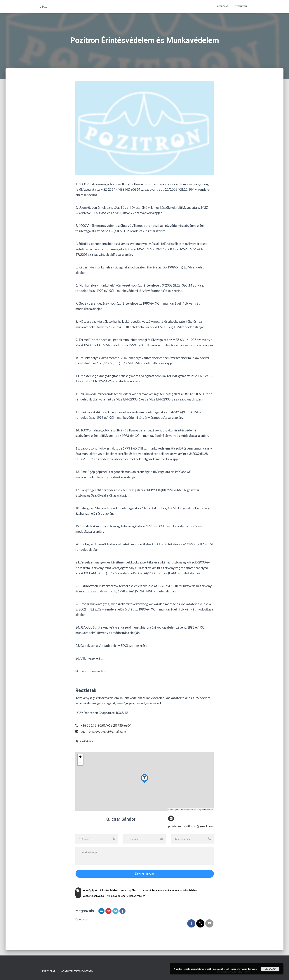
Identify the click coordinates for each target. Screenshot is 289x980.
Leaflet (172, 810)
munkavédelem (172, 891)
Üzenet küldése (145, 874)
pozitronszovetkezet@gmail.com (104, 731)
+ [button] (80, 757)
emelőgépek (90, 891)
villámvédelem (116, 896)
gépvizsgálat (128, 891)
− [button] (80, 763)
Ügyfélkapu (240, 6)
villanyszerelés (136, 896)
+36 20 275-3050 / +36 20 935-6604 (106, 725)
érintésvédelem (109, 891)
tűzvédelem (190, 891)
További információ (247, 969)
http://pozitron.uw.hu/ (92, 671)
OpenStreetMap (194, 810)
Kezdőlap (223, 6)
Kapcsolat (49, 971)
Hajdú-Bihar (84, 741)
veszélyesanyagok (94, 896)
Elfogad (270, 969)
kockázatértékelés (150, 891)
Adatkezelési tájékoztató (77, 971)
